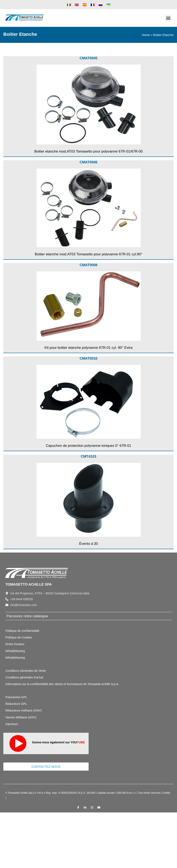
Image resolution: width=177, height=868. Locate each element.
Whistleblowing (15, 651)
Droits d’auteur (15, 644)
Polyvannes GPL (16, 697)
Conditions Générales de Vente (26, 671)
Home (146, 35)
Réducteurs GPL (16, 704)
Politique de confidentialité (22, 631)
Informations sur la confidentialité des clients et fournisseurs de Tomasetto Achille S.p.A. (62, 684)
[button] (168, 18)
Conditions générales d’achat (24, 677)
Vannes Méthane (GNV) (21, 717)
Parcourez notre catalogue (27, 616)
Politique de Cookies (19, 637)
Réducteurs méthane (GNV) (24, 710)
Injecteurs (12, 724)
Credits (166, 793)
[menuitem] (69, 5)
